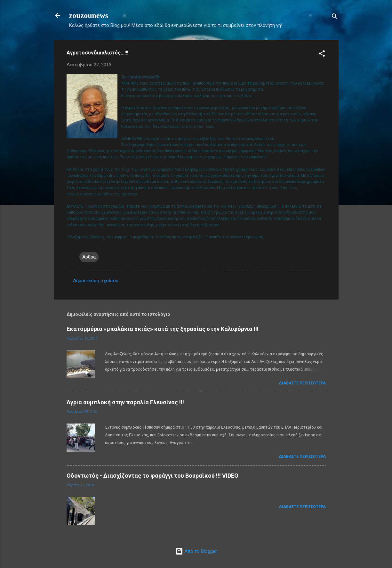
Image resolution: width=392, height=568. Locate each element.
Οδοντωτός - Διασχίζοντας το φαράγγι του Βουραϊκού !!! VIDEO (152, 476)
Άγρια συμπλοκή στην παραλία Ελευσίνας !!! (125, 402)
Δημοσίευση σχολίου (96, 281)
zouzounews (89, 15)
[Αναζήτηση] (335, 17)
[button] (322, 55)
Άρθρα (89, 257)
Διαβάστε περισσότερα (302, 383)
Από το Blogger (196, 551)
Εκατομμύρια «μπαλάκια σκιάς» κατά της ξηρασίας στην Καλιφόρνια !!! (163, 329)
